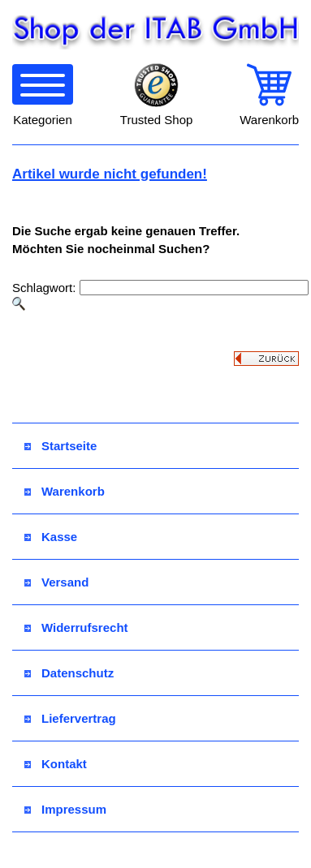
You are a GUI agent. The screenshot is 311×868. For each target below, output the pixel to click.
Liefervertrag (70, 718)
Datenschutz (69, 673)
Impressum (65, 809)
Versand (56, 582)
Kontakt (56, 764)
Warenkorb (65, 491)
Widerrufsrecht (76, 627)
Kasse (51, 537)
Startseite (60, 446)
